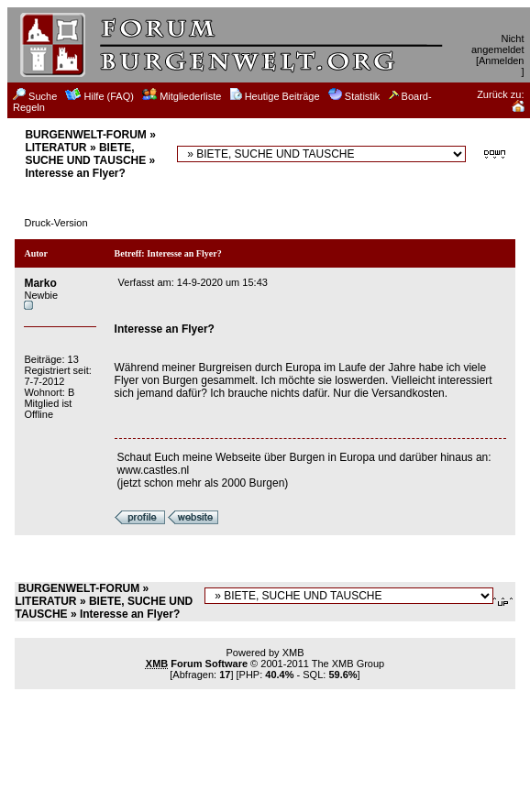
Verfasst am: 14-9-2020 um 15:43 (193, 282)
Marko (40, 283)
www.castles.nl (154, 470)
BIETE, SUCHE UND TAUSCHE (85, 154)
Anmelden (502, 60)
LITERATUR (55, 148)
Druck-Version (55, 223)
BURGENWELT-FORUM (85, 135)
